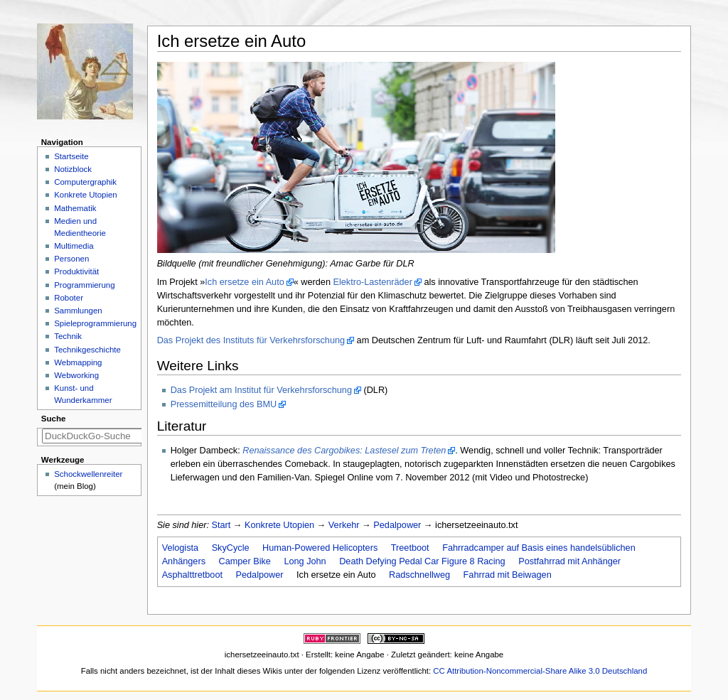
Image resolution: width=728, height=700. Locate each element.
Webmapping (78, 362)
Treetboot (410, 548)
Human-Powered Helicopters (320, 548)
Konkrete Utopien (279, 525)
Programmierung (84, 285)
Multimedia (74, 246)
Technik (68, 336)
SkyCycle (231, 548)
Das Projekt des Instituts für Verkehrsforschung (251, 340)
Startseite (71, 156)
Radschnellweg (419, 575)
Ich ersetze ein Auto (244, 282)
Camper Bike (245, 561)
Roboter (69, 298)
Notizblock (73, 169)
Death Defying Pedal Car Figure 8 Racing (422, 561)
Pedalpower (397, 525)
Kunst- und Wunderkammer (83, 394)
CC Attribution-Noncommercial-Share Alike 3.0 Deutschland (540, 671)
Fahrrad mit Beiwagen (508, 575)
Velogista (181, 548)
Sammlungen (78, 311)
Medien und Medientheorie (80, 227)
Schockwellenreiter (88, 474)
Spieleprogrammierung (95, 323)
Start (221, 525)
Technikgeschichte (87, 350)
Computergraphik (85, 182)
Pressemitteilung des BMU (224, 404)
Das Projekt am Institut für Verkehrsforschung (261, 390)
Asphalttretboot (192, 575)
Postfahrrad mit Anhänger (569, 561)
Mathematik (75, 208)
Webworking (76, 375)
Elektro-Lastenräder (372, 282)
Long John (305, 561)
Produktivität (76, 271)
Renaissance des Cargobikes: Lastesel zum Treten (344, 451)
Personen (71, 259)
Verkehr (344, 525)
